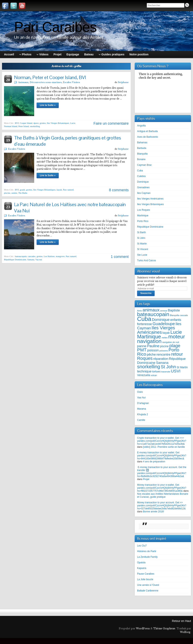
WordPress (143, 628)
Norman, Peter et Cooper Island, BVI (50, 77)
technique (144, 371)
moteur (177, 337)
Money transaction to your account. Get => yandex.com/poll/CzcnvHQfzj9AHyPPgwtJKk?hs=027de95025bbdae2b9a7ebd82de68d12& (162, 506)
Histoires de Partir (147, 551)
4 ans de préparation (154, 462)
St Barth (141, 232)
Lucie (73, 123)
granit (23, 190)
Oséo (140, 392)
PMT (142, 350)
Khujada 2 (143, 414)
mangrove (60, 256)
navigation (149, 341)
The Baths (23, 193)
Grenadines (143, 187)
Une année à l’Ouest (148, 585)
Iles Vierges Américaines (150, 199)
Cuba (140, 171)
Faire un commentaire (111, 123)
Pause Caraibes (146, 574)
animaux (151, 310)
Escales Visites (71, 82)
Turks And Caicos (147, 260)
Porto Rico (143, 221)
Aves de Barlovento (148, 137)
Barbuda (142, 148)
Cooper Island (26, 123)
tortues (156, 372)
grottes (43, 123)
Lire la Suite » (48, 105)
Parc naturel (68, 190)
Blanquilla (142, 154)
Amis (140, 311)
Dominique (143, 182)
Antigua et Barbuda (147, 131)
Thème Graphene (164, 628)
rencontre (163, 354)
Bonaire (141, 159)
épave (36, 123)
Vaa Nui (141, 398)
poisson (153, 350)
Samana (31, 259)
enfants (176, 320)
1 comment (120, 257)
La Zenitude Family (147, 557)
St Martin (142, 244)
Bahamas (142, 142)
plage (175, 346)
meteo (165, 338)
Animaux (23, 82)
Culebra (141, 176)
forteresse (144, 324)
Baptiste (174, 310)
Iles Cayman (144, 193)
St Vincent (143, 249)
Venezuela (144, 375)
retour (177, 354)
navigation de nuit (171, 342)
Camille (141, 420)
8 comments (119, 190)
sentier (14, 193)
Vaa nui (39, 259)
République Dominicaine (15, 259)
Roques (145, 358)
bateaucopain (21, 256)
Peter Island (24, 126)
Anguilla (141, 126)
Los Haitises (49, 256)
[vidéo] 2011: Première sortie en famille (164, 447)
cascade (184, 315)
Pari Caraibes (55, 27)
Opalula (141, 563)
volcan (154, 375)
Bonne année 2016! (153, 512)
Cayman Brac (144, 165)
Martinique (143, 216)
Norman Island (11, 126)
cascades (32, 256)
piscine (7, 193)
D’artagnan (143, 403)
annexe (164, 311)
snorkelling (35, 126)
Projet (146, 479)
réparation (161, 359)
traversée (166, 372)
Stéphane (123, 82)
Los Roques (144, 210)
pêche (151, 354)
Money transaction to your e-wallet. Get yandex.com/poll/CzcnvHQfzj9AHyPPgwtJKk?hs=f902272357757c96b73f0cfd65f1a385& (162, 488)
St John (141, 238)
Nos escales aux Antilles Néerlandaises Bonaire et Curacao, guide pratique (163, 495)
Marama (142, 409)
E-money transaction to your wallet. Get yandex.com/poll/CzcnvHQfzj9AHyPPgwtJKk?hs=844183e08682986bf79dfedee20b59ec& (162, 456)
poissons (164, 351)
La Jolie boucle (145, 579)
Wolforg (185, 632)
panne (142, 346)
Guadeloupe (164, 324)
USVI (176, 371)
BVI (17, 123)
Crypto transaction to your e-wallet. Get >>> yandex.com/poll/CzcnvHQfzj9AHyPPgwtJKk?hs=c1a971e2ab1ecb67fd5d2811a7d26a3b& (162, 441)
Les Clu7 (142, 546)
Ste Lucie (142, 255)
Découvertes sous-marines (46, 82)
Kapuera (142, 568)
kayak (59, 190)
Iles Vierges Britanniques (58, 123)
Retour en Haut (181, 621)
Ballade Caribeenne (148, 591)
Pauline (153, 346)
